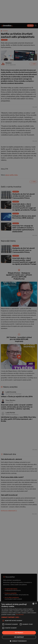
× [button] (36, 604)
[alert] (19, 322)
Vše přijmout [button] (19, 633)
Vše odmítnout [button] (19, 637)
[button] (19, 617)
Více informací (20, 615)
